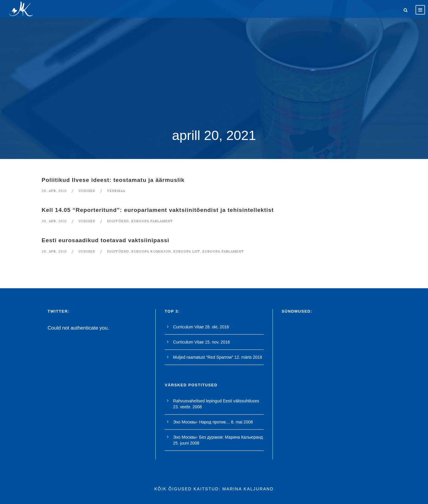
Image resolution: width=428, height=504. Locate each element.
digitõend (118, 221)
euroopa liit (187, 251)
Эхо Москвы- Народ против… (201, 422)
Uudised (87, 191)
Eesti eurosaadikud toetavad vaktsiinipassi (106, 240)
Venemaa (116, 191)
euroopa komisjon (151, 251)
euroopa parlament (152, 221)
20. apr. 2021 (54, 191)
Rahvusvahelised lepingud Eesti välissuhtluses (216, 401)
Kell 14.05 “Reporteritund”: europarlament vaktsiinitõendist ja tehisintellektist (158, 210)
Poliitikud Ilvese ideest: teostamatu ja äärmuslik (113, 180)
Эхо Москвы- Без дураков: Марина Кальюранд (218, 437)
